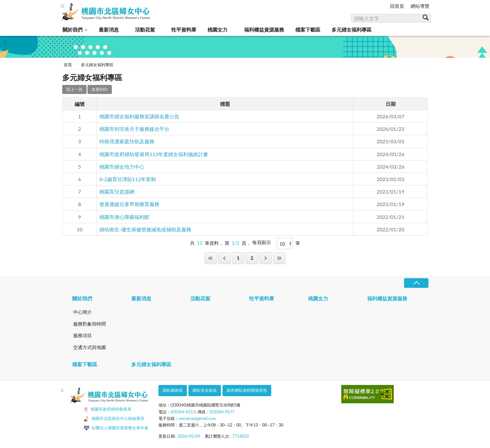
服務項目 (82, 335)
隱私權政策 (173, 390)
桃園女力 (217, 30)
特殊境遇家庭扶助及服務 (127, 141)
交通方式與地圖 (90, 347)
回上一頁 (74, 89)
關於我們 (72, 30)
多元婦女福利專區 (352, 30)
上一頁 (224, 258)
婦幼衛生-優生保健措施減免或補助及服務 (145, 229)
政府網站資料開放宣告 (247, 390)
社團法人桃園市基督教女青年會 (116, 428)
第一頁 (211, 258)
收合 (416, 283)
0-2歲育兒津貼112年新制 (127, 179)
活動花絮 (145, 30)
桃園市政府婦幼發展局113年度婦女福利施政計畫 (154, 154)
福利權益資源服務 (264, 30)
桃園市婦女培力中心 (122, 167)
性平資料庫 (184, 30)
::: (62, 5)
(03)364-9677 (222, 412)
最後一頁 (279, 258)
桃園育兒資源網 (117, 192)
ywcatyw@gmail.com (197, 418)
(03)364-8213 (183, 412)
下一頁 (266, 258)
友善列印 (100, 89)
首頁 (68, 65)
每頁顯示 (262, 242)
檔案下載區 (308, 30)
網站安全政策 (205, 390)
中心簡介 (82, 312)
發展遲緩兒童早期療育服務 (129, 204)
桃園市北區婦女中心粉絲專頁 (114, 419)
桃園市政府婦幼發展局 (107, 410)
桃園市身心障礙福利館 (124, 217)
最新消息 (109, 30)
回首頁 (397, 6)
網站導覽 (420, 6)
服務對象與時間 (90, 324)
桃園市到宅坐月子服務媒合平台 (134, 129)
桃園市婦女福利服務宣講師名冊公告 (139, 116)
